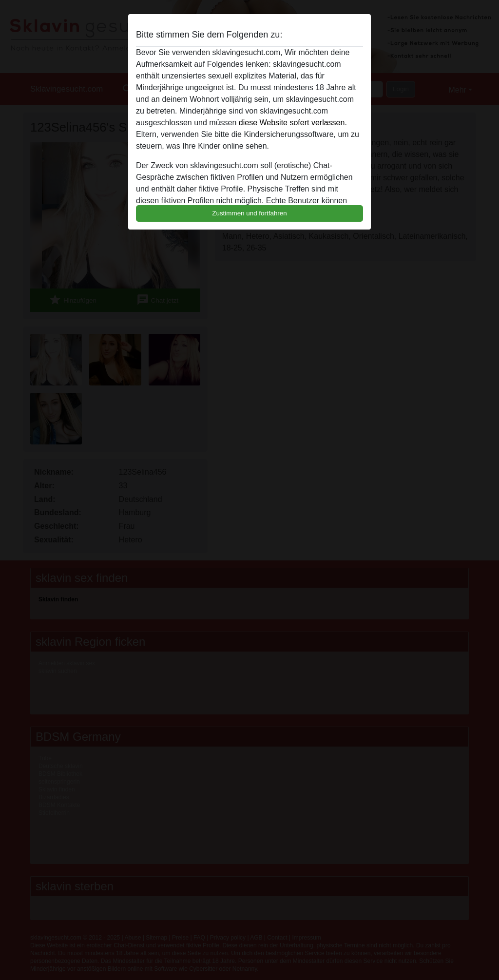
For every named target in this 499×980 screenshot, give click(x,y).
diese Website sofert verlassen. (293, 123)
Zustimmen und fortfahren (249, 213)
